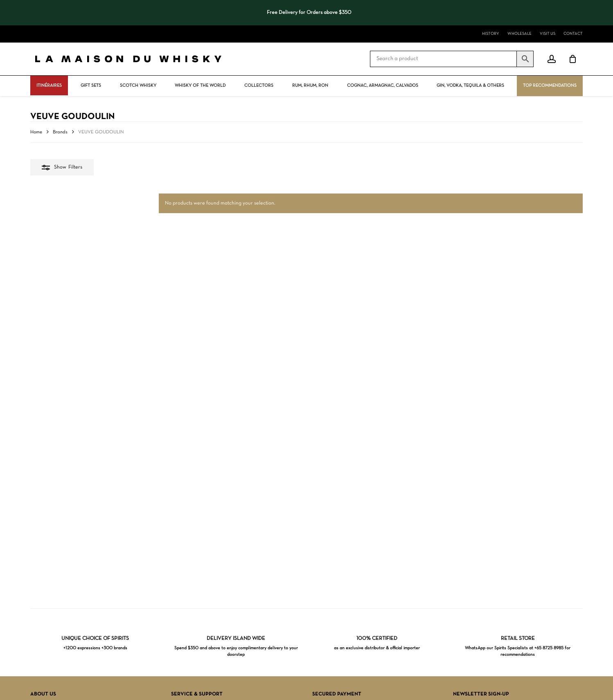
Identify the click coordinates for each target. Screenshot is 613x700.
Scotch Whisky (138, 86)
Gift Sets (91, 86)
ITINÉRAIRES (49, 86)
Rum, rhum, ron (310, 86)
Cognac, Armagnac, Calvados (383, 86)
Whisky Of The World (200, 86)
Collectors (259, 86)
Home (36, 132)
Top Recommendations (550, 86)
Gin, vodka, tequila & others (470, 86)
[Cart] (572, 59)
